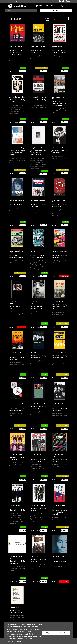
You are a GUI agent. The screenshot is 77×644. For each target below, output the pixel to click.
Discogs (69, 1)
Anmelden (41, 6)
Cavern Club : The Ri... (38, 97)
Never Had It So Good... (36, 252)
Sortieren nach (46, 20)
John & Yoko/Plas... (59, 148)
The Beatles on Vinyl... (57, 456)
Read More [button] (63, 633)
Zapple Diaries (15, 607)
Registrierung (49, 6)
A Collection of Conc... (57, 47)
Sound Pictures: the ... (17, 405)
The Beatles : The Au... (58, 405)
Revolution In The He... (16, 354)
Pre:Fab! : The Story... (60, 302)
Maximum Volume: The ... (16, 252)
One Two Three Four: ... (59, 252)
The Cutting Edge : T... (59, 506)
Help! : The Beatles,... (17, 148)
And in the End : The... (17, 97)
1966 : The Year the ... (38, 47)
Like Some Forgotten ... (38, 201)
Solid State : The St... (59, 353)
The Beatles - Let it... (38, 404)
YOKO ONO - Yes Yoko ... (58, 557)
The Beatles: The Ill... (38, 506)
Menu (56, 10)
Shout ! (33, 353)
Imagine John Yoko (38, 148)
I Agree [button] (49, 633)
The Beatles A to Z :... (17, 455)
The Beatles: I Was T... (16, 506)
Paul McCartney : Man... (16, 303)
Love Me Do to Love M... (59, 201)
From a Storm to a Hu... (59, 98)
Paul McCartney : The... (37, 303)
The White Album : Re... (16, 557)
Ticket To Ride (36, 557)
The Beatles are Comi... (36, 456)
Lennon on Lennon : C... (17, 201)
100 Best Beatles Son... (16, 47)
